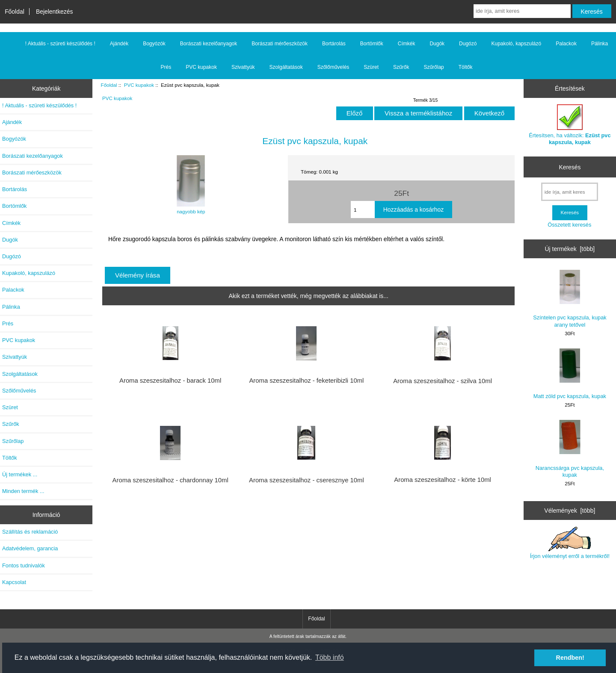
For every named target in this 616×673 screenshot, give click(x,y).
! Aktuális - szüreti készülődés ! (60, 44)
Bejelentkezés (55, 12)
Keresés (570, 167)
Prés (166, 67)
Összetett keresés (569, 225)
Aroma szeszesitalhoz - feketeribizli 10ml (306, 381)
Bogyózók (154, 44)
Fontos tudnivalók (24, 565)
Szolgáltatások (286, 67)
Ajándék (119, 44)
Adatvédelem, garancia (30, 548)
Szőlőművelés (333, 67)
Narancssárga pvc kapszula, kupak (570, 449)
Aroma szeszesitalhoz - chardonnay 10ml (170, 480)
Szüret (371, 67)
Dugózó (468, 44)
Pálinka (600, 44)
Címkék (407, 44)
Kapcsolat (14, 582)
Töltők (466, 67)
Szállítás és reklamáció (30, 532)
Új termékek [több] (570, 249)
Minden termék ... (23, 491)
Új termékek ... (20, 474)
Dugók (437, 44)
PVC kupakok (139, 85)
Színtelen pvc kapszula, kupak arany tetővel (570, 299)
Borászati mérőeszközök (280, 44)
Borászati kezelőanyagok (209, 44)
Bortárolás (334, 44)
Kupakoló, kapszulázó (516, 44)
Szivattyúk (243, 67)
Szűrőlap (434, 67)
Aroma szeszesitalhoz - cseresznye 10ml (307, 480)
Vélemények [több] (570, 511)
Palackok (566, 44)
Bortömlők (372, 44)
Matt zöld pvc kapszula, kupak (570, 374)
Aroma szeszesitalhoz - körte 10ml (443, 480)
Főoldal (15, 12)
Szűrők (401, 67)
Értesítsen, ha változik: (570, 125)
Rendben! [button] (570, 658)
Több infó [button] (330, 657)
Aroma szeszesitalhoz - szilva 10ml (443, 381)
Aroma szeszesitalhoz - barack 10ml (170, 381)
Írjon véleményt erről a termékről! (570, 543)
